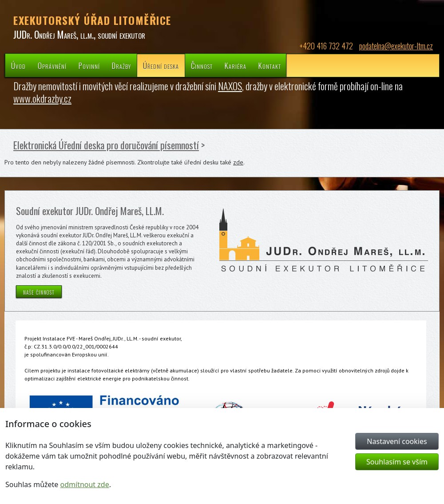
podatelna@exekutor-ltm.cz (396, 46)
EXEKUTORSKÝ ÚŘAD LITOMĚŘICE (92, 20)
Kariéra (236, 66)
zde (238, 162)
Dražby (121, 66)
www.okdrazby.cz (42, 98)
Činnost (202, 66)
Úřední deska (161, 66)
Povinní (89, 66)
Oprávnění (52, 66)
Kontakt (270, 66)
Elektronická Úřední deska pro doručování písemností (106, 145)
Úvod (18, 66)
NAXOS (230, 86)
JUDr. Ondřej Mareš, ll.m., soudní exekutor (79, 34)
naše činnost (39, 292)
